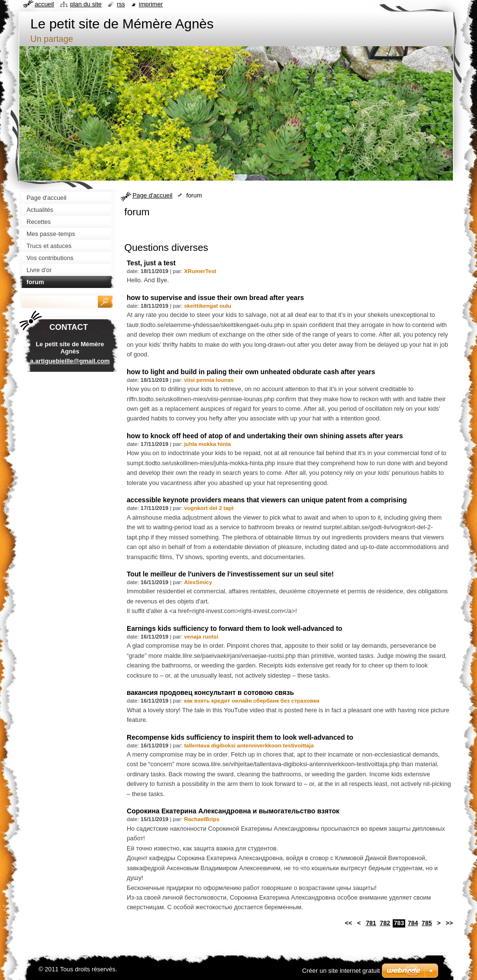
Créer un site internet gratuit (341, 971)
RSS (121, 4)
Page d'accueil (152, 195)
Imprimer (151, 4)
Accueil (44, 4)
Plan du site (86, 4)
